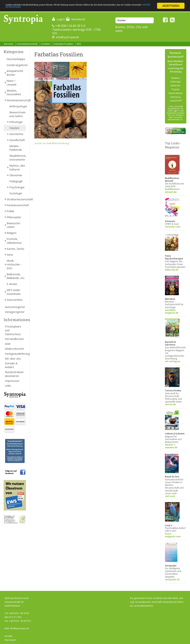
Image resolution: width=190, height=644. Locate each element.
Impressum (12, 381)
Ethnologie (16, 122)
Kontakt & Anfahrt (11, 365)
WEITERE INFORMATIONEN (79, 9)
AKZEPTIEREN (171, 6)
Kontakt (9, 636)
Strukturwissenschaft (16, 199)
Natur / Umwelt (12, 83)
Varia (10, 254)
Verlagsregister (15, 312)
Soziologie (16, 193)
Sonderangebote (16, 65)
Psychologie (17, 187)
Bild (79, 44)
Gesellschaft (17, 140)
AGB (8, 344)
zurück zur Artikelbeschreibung (52, 143)
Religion (12, 233)
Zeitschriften (15, 300)
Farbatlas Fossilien (64, 44)
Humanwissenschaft (27, 44)
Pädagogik (16, 181)
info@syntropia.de (68, 37)
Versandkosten (14, 339)
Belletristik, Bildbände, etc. (16, 276)
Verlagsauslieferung (15, 354)
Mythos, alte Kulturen (17, 167)
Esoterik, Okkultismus (14, 241)
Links (8, 385)
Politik (10, 211)
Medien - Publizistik (16, 148)
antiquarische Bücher (15, 73)
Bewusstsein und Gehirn (17, 114)
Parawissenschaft (16, 205)
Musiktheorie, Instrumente (18, 158)
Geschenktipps (16, 59)
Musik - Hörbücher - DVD (14, 264)
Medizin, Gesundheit (14, 92)
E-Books (12, 284)
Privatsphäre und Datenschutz (13, 330)
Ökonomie (16, 175)
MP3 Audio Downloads (14, 292)
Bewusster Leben (14, 225)
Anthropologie (18, 106)
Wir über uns (13, 358)
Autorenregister (15, 307)
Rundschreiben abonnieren (14, 374)
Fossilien (46, 44)
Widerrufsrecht (14, 349)
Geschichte (16, 134)
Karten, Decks (15, 249)
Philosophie (14, 217)
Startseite (9, 44)
